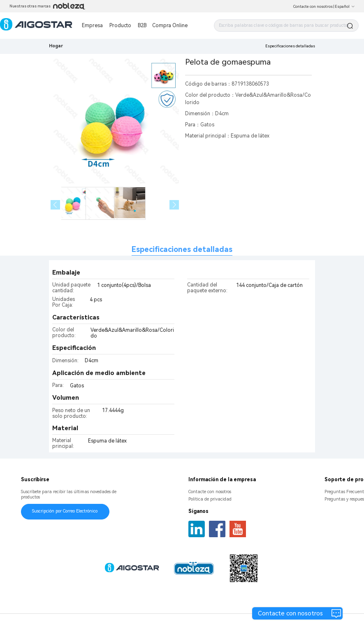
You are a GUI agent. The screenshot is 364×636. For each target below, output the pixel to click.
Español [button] (345, 7)
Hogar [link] (56, 46)
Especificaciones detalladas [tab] (182, 249)
